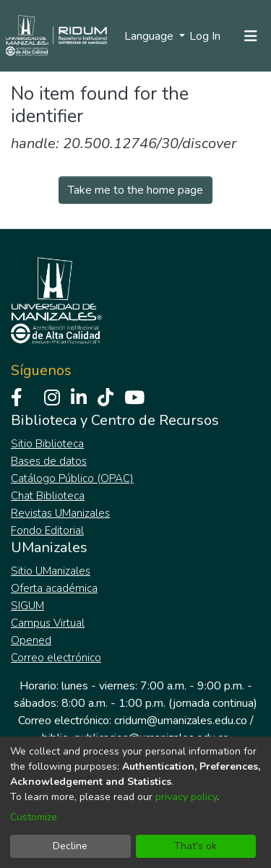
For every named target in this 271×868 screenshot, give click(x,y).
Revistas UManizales (60, 513)
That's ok (195, 846)
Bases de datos (49, 461)
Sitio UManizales (51, 571)
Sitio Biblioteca (47, 444)
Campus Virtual (48, 623)
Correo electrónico (56, 658)
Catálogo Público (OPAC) (72, 478)
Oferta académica (54, 588)
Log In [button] (206, 36)
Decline (70, 846)
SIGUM (27, 606)
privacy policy (186, 797)
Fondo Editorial (47, 530)
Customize (34, 817)
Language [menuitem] (150, 36)
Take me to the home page (135, 190)
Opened (31, 640)
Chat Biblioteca (48, 496)
